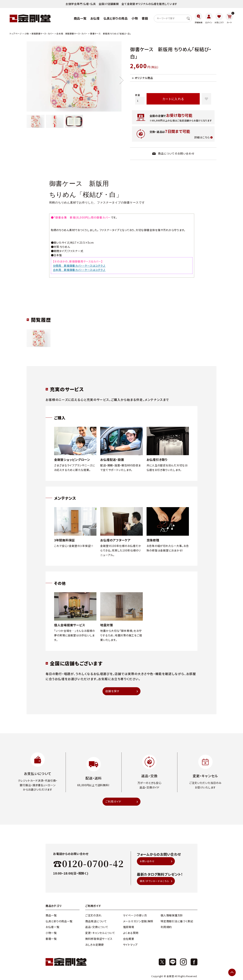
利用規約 (166, 927)
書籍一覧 (51, 939)
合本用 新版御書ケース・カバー (72, 34)
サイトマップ (130, 945)
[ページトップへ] (232, 972)
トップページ (16, 34)
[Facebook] (194, 962)
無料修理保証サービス (99, 939)
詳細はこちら (202, 137)
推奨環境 (129, 927)
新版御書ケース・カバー (43, 34)
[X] (162, 962)
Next (121, 80)
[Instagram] (183, 962)
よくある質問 (131, 933)
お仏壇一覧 (52, 927)
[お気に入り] (219, 18)
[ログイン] (209, 18)
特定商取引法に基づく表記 (177, 921)
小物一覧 (51, 933)
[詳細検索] (199, 18)
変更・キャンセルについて (100, 933)
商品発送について (96, 921)
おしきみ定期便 (95, 945)
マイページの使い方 (135, 915)
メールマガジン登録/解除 (138, 921)
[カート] (229, 18)
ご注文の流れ (93, 915)
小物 (27, 34)
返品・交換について (97, 927)
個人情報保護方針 (172, 915)
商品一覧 (51, 915)
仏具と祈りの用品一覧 (59, 921)
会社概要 (129, 939)
